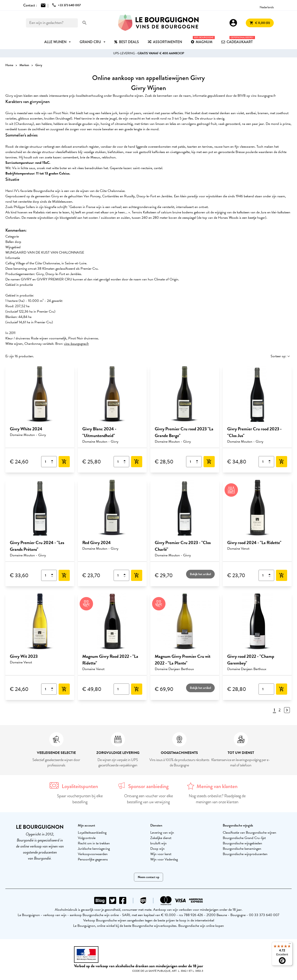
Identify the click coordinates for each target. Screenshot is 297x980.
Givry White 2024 (26, 429)
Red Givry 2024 (97, 543)
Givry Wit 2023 (24, 656)
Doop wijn (157, 849)
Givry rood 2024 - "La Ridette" (254, 543)
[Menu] (290, 944)
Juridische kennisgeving (94, 849)
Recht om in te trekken (94, 843)
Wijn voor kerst (161, 854)
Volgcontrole (87, 838)
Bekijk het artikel (200, 574)
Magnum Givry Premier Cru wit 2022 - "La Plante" (183, 660)
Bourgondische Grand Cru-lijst (244, 838)
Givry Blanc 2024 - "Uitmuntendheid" (99, 432)
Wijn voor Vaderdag (164, 859)
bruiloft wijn (158, 843)
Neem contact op (148, 877)
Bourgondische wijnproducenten (245, 854)
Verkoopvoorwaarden (93, 854)
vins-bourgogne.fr (76, 344)
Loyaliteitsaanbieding (92, 833)
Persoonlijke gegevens (93, 859)
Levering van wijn (162, 833)
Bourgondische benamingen (242, 849)
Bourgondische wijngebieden (242, 843)
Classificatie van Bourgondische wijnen (249, 833)
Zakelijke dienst (161, 838)
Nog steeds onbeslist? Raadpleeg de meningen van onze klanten (217, 799)
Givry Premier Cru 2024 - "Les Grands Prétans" (37, 546)
